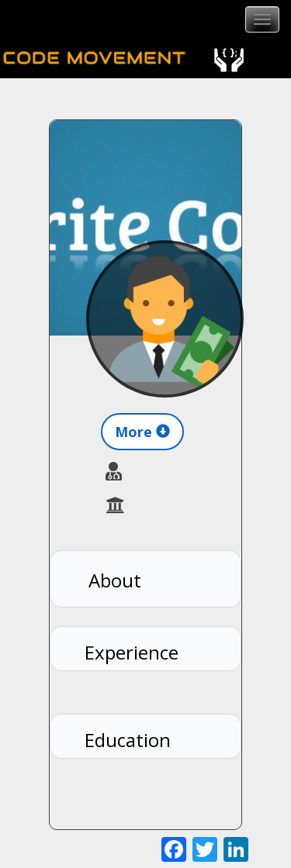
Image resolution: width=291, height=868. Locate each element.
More (142, 432)
